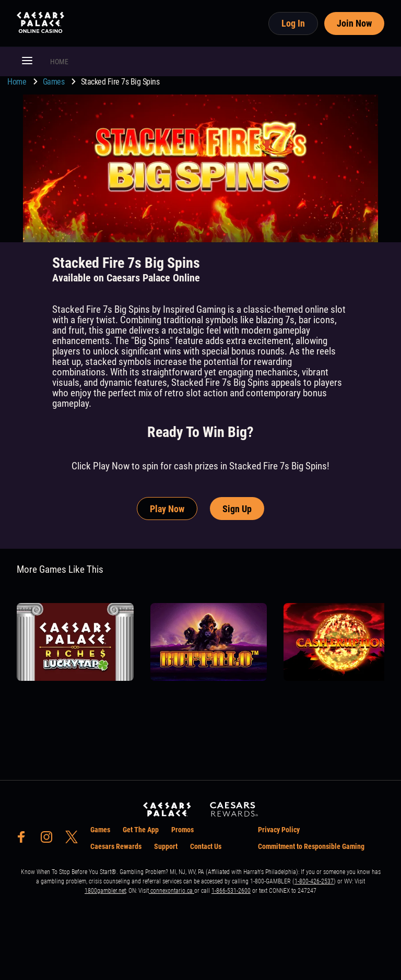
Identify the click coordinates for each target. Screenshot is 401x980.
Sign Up (237, 509)
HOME (59, 62)
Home (18, 82)
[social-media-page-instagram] (50, 840)
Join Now (354, 23)
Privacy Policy (279, 830)
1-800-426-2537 (314, 881)
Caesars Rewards (116, 846)
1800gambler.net (105, 891)
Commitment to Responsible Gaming (311, 846)
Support (166, 846)
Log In (293, 23)
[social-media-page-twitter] (75, 840)
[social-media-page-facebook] (25, 840)
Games (55, 82)
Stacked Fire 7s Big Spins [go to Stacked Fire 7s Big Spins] (120, 82)
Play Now (167, 509)
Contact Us (206, 846)
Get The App (141, 830)
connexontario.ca (172, 891)
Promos (182, 830)
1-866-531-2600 (231, 891)
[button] (27, 62)
